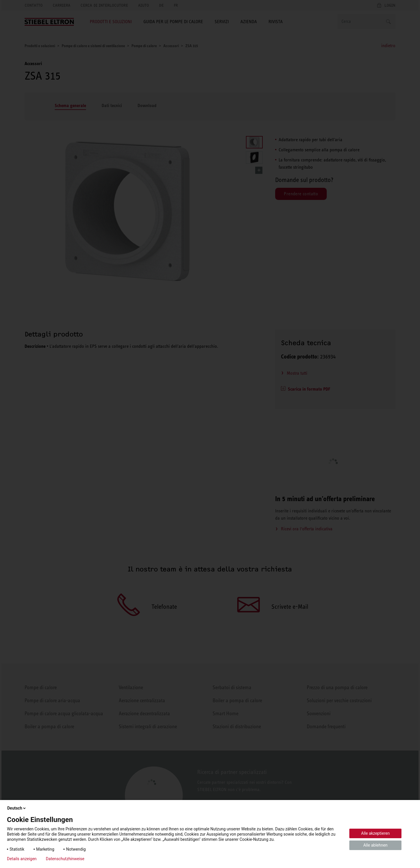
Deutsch (17, 808)
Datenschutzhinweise (65, 859)
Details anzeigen (22, 859)
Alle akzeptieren (376, 833)
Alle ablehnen (375, 845)
